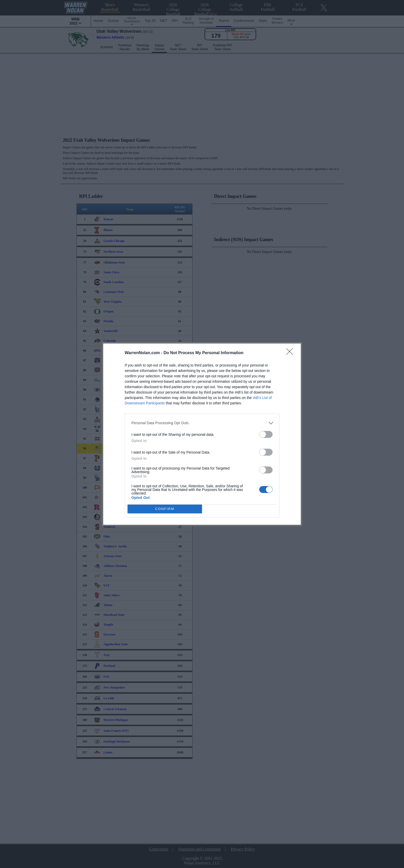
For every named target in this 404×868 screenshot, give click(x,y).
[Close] (291, 353)
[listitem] (202, 423)
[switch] (266, 434)
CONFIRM (165, 509)
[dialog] (202, 434)
